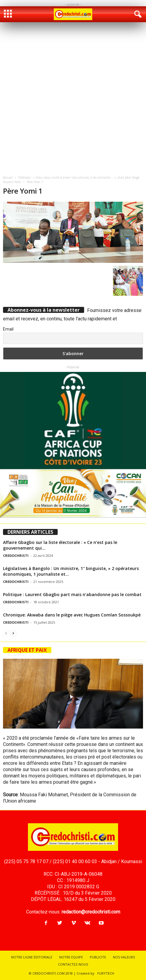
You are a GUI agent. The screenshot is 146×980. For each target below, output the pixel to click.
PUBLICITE (98, 957)
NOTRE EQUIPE (71, 957)
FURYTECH (106, 973)
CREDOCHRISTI (16, 555)
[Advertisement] (73, 98)
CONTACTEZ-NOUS (73, 964)
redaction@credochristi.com (91, 912)
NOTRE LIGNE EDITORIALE (32, 957)
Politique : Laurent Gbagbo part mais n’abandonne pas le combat (72, 594)
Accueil (8, 177)
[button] (137, 14)
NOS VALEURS (124, 957)
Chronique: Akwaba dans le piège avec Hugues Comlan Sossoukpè (72, 615)
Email (8, 329)
